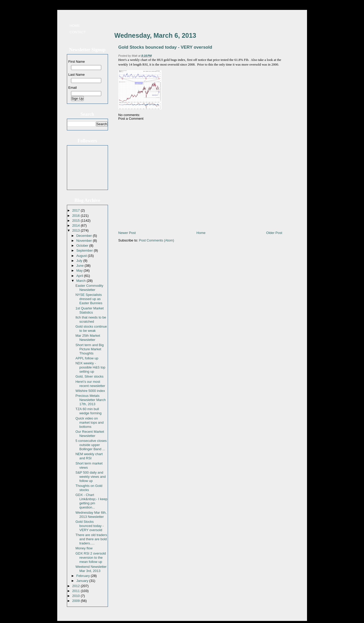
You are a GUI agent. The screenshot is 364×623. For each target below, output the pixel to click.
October (83, 246)
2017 (77, 210)
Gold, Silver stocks (90, 376)
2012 (77, 586)
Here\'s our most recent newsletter (90, 384)
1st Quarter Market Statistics (90, 310)
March (81, 281)
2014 (77, 225)
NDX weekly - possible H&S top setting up (90, 367)
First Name (77, 62)
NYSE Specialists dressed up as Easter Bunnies (89, 299)
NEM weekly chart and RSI (89, 456)
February (84, 576)
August (82, 256)
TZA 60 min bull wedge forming (88, 411)
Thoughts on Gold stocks (89, 488)
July (80, 261)
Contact (78, 32)
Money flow (84, 548)
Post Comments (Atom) (157, 240)
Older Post (274, 233)
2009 (77, 601)
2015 (77, 221)
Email (73, 88)
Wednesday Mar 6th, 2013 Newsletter (91, 515)
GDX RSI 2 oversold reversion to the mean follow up (91, 558)
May (80, 271)
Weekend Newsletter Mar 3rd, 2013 (91, 569)
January (83, 581)
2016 (77, 216)
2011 (77, 591)
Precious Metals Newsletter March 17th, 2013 (91, 400)
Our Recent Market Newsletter (90, 434)
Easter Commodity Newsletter (89, 288)
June (80, 266)
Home (75, 26)
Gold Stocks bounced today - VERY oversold (90, 526)
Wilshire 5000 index (90, 391)
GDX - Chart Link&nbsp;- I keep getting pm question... (91, 501)
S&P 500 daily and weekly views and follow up (91, 477)
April (80, 276)
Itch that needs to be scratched (91, 319)
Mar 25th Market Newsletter (88, 338)
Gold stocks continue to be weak (91, 329)
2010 (77, 596)
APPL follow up (87, 358)
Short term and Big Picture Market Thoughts (90, 349)
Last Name (77, 75)
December (85, 236)
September (85, 250)
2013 (77, 230)
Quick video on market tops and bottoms (90, 422)
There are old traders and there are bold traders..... (91, 539)
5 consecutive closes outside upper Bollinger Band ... (91, 445)
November (85, 241)
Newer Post (127, 233)
